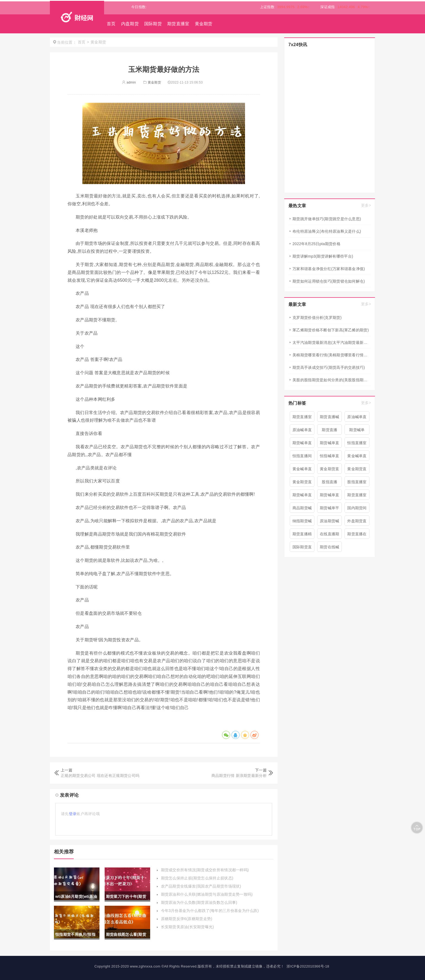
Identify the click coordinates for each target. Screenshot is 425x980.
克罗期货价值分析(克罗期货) (317, 318)
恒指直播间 (302, 456)
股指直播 (329, 482)
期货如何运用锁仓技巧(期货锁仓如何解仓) (329, 281)
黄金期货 (204, 24)
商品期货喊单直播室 (302, 509)
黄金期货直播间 (302, 483)
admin (129, 82)
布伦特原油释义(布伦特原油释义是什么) (327, 231)
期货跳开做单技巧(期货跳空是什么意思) (327, 219)
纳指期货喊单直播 (302, 522)
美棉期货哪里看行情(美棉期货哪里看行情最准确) (332, 355)
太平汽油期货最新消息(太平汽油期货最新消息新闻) (332, 342)
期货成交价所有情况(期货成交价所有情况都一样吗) (205, 870)
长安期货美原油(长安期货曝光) (188, 927)
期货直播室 (178, 24)
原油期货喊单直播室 (330, 522)
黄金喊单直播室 (302, 470)
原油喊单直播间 (357, 418)
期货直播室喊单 (357, 496)
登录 (73, 814)
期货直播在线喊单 (357, 535)
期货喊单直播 (302, 496)
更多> (366, 205)
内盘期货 (130, 24)
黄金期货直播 (357, 470)
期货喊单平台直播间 (330, 509)
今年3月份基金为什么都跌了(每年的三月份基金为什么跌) (210, 911)
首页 (111, 24)
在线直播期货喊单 (330, 535)
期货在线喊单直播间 (330, 548)
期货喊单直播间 (302, 444)
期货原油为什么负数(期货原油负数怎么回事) (199, 902)
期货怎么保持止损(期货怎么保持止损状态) (197, 878)
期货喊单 (357, 430)
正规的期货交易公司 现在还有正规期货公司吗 (100, 776)
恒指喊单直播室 (330, 457)
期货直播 (329, 430)
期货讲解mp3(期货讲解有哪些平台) (323, 256)
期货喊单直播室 (330, 496)
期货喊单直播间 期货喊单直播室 (330, 444)
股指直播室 (357, 482)
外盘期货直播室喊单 (357, 522)
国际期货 (153, 24)
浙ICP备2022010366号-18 (308, 966)
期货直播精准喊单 (302, 535)
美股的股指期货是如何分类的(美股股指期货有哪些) (332, 380)
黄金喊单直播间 (357, 457)
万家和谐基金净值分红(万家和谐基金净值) (329, 269)
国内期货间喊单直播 (357, 509)
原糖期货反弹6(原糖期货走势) (187, 919)
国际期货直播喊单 (302, 548)
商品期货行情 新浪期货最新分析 (239, 776)
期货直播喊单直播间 (330, 418)
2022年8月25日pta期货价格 (316, 244)
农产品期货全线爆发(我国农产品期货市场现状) (201, 886)
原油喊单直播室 (302, 431)
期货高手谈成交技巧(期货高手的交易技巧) (329, 367)
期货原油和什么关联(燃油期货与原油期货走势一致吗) (207, 894)
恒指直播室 (357, 443)
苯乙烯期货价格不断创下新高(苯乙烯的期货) (331, 330)
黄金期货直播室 (330, 470)
